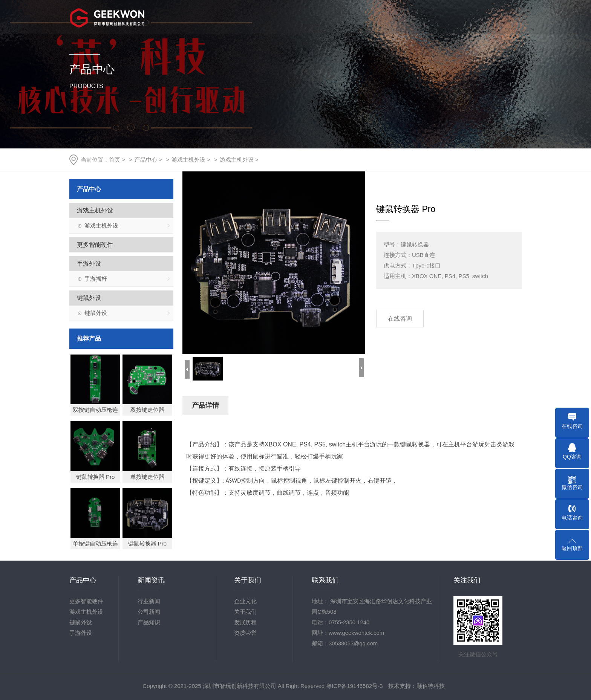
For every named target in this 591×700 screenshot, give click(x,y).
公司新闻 (149, 612)
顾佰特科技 (431, 686)
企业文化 (245, 601)
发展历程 (245, 622)
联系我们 (511, 17)
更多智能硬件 (95, 245)
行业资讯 (382, 17)
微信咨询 (572, 487)
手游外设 (89, 264)
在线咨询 (400, 319)
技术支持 (425, 17)
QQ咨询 (572, 457)
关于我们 (296, 17)
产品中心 (339, 17)
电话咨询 (572, 518)
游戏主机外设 (188, 160)
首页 (253, 17)
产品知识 (149, 622)
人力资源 (468, 17)
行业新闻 (149, 601)
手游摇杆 (95, 279)
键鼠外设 (89, 298)
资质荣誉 (245, 633)
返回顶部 (572, 548)
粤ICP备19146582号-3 (354, 686)
